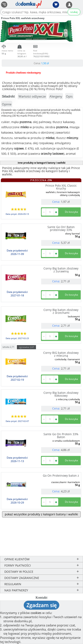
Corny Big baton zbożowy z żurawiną (61, 270)
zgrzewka (27, 347)
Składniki (8, 96)
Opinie (7, 104)
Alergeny (56, 96)
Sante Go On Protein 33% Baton (61, 436)
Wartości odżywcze (32, 96)
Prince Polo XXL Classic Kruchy (61, 187)
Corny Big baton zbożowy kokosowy (61, 394)
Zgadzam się (41, 605)
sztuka (8, 347)
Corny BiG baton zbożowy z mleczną (61, 354)
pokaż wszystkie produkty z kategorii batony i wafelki (41, 514)
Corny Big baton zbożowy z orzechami (61, 311)
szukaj (74, 12)
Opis (69, 96)
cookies (36, 613)
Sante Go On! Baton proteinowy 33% (61, 228)
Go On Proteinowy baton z (61, 475)
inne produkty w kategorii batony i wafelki (41, 163)
